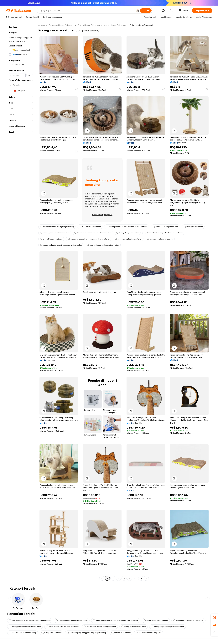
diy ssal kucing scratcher (51, 239)
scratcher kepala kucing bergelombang (57, 227)
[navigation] (21, 302)
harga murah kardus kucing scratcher (62, 627)
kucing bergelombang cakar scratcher (168, 627)
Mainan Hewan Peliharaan (115, 25)
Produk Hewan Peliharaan (89, 25)
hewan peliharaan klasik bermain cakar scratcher (127, 227)
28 (141, 578)
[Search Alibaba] (87, 11)
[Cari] (146, 11)
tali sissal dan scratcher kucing (23, 633)
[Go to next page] (146, 578)
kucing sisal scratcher (51, 633)
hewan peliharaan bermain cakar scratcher (93, 233)
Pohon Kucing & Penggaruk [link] (142, 25)
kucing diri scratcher (193, 227)
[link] (214, 618)
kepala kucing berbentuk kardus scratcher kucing (61, 245)
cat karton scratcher (121, 633)
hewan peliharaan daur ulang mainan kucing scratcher (116, 620)
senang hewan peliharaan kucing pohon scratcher (89, 239)
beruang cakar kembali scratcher (55, 233)
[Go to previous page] (102, 578)
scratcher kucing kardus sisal (166, 227)
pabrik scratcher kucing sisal (148, 633)
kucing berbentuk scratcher (134, 627)
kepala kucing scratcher (90, 227)
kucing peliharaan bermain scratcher (25, 627)
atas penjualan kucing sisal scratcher (103, 245)
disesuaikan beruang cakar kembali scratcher (163, 233)
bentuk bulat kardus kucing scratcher (100, 627)
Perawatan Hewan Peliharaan (61, 25)
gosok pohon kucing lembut (156, 620)
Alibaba (42, 25)
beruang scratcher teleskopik (160, 239)
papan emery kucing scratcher (128, 239)
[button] (137, 11)
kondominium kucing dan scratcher (188, 620)
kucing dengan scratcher (128, 233)
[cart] (172, 11)
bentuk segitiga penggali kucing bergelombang (86, 633)
